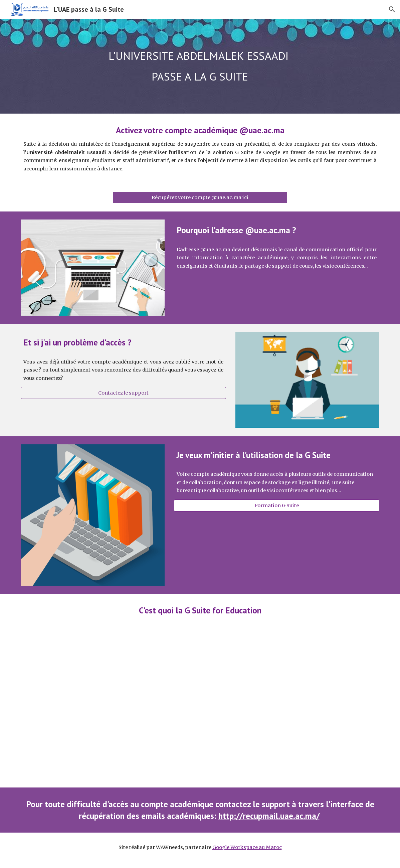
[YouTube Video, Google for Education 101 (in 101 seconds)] (200, 707)
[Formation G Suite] (277, 505)
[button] (392, 9)
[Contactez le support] (123, 393)
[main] (200, 66)
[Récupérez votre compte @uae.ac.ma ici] (200, 198)
